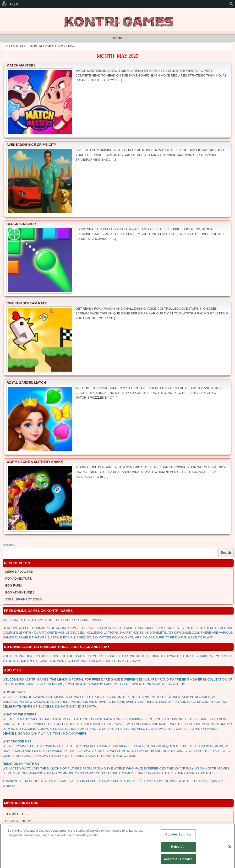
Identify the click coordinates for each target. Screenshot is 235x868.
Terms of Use (17, 814)
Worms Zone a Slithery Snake (35, 462)
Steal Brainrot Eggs (23, 599)
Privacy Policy (18, 821)
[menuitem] (4, 4)
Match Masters (21, 65)
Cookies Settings (178, 837)
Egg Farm (14, 585)
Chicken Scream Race (27, 303)
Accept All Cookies (178, 862)
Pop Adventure (18, 579)
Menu (117, 38)
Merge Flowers (19, 572)
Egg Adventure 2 (20, 592)
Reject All (178, 849)
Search (9, 545)
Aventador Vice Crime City (31, 145)
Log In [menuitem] (14, 4)
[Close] (230, 849)
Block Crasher (21, 224)
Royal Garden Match (26, 383)
